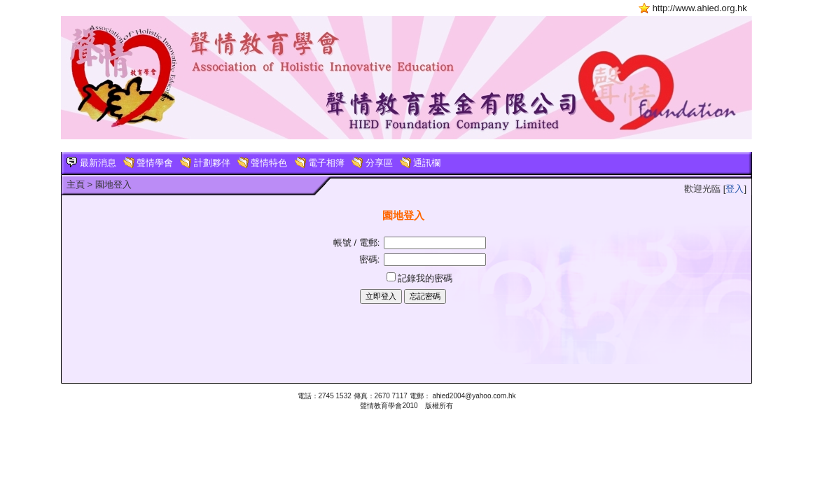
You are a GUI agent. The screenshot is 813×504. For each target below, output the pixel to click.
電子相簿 (320, 163)
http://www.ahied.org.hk (700, 8)
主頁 (76, 184)
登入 (735, 189)
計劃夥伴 (205, 163)
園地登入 (113, 184)
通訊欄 (421, 163)
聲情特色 (263, 163)
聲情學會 (148, 163)
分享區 (372, 163)
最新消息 (91, 163)
